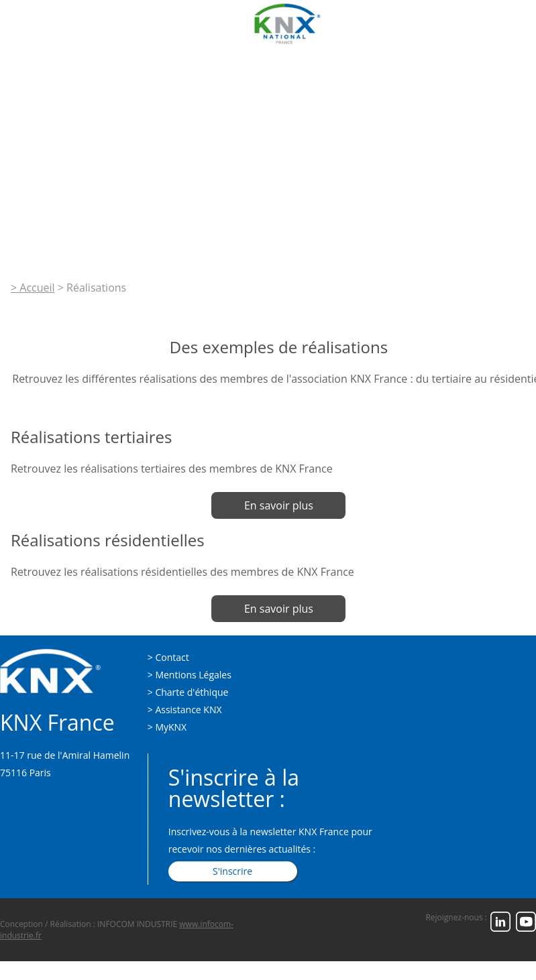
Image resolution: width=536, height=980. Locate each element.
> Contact (168, 657)
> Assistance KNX (185, 710)
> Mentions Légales (190, 675)
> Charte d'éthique (188, 692)
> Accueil (33, 288)
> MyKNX (167, 727)
